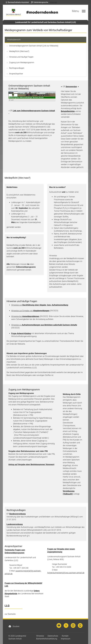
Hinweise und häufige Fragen (21, 57)
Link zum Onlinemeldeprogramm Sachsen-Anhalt (34, 111)
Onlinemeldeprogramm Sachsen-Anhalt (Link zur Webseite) (33, 46)
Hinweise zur (40, 305)
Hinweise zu (44, 325)
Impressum (66, 639)
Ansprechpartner (16, 74)
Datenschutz (53, 636)
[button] (17, 2)
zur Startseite (10, 614)
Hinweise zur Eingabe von (30, 311)
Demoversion (71, 87)
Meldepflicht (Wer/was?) (19, 51)
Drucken (14, 626)
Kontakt (65, 636)
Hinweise (40, 636)
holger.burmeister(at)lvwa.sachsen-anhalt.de (66, 573)
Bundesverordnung (17, 514)
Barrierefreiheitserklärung (47, 639)
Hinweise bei (25, 316)
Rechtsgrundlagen (16, 68)
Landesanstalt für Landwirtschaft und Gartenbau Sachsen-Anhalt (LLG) (46, 22)
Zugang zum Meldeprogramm (21, 62)
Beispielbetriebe (68, 111)
